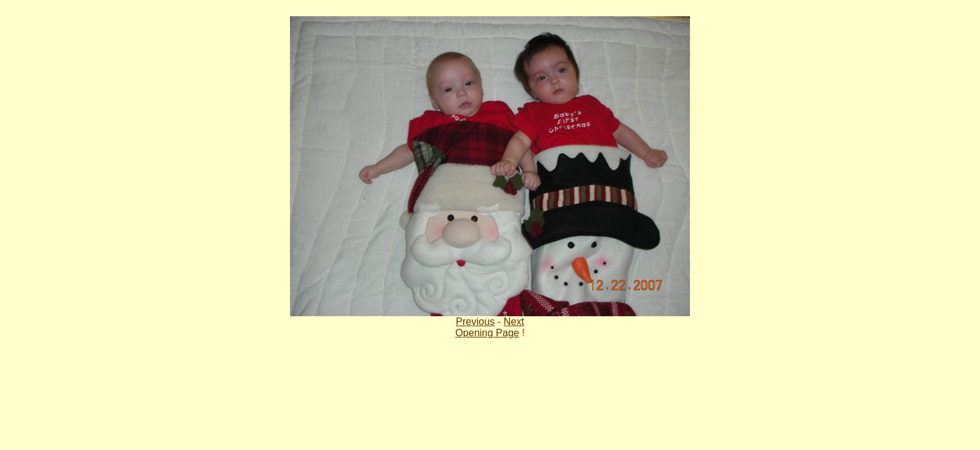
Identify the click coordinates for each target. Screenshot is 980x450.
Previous (475, 322)
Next (514, 322)
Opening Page (487, 333)
